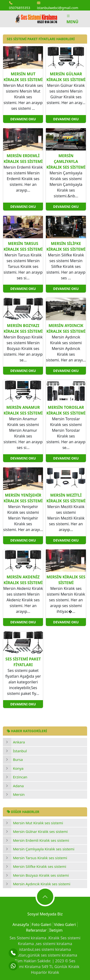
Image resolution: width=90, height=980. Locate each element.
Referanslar (36, 930)
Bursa (18, 759)
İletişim (56, 930)
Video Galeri (65, 925)
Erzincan (20, 777)
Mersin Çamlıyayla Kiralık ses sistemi (44, 849)
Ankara (19, 742)
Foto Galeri (42, 925)
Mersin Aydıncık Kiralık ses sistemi (42, 884)
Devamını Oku (23, 119)
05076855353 (20, 5)
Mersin (19, 794)
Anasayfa (21, 925)
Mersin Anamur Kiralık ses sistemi (23, 410)
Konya (18, 768)
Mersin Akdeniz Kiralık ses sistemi (23, 580)
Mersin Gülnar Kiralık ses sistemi (40, 831)
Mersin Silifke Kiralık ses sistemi (40, 866)
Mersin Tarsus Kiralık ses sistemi (40, 858)
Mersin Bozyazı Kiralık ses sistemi (41, 875)
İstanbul (20, 751)
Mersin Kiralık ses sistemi (66, 580)
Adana (18, 786)
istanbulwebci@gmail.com (58, 5)
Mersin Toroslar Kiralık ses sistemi (66, 410)
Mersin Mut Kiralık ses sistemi (38, 823)
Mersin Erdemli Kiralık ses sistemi (41, 840)
